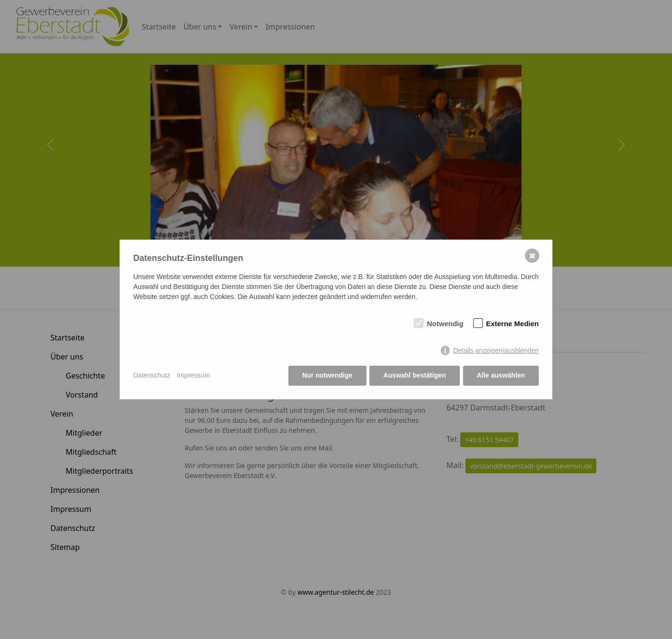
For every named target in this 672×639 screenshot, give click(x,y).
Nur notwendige (327, 376)
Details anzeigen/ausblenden (496, 350)
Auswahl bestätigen (414, 376)
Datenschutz (152, 376)
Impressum (193, 376)
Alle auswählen (501, 376)
